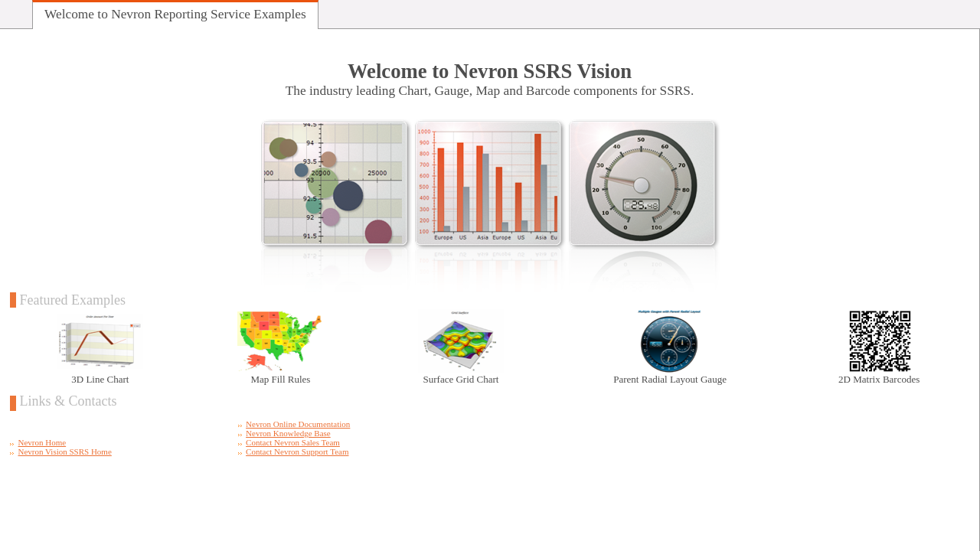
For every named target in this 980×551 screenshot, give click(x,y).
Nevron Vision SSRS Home (65, 452)
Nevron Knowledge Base (288, 433)
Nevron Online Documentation (298, 424)
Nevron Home (42, 442)
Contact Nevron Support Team (297, 452)
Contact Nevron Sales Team (293, 442)
